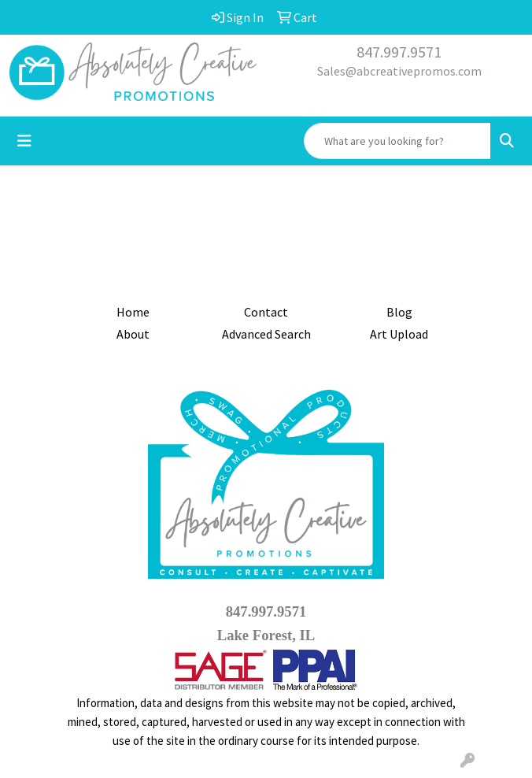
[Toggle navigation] (24, 141)
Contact (266, 312)
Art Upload (399, 334)
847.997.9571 (399, 52)
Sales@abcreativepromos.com (399, 71)
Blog (399, 312)
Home (133, 312)
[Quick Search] (397, 141)
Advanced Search (266, 334)
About (133, 334)
